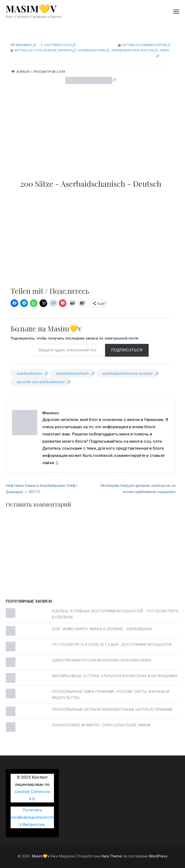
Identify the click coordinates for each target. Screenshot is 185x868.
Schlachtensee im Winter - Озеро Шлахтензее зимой (101, 725)
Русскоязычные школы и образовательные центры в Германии (112, 709)
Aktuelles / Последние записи (43, 50)
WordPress (158, 856)
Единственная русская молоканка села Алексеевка (102, 660)
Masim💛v (31, 9)
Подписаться (127, 350)
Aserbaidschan (92, 50)
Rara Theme (112, 856)
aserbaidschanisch (72, 373)
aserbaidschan (30, 373)
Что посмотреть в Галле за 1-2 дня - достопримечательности (112, 644)
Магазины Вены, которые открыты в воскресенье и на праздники (115, 676)
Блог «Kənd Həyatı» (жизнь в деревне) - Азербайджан (102, 629)
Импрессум (33, 825)
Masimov (24, 45)
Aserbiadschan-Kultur (132, 50)
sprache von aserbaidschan (41, 382)
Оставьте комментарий (146, 45)
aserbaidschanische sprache (128, 373)
